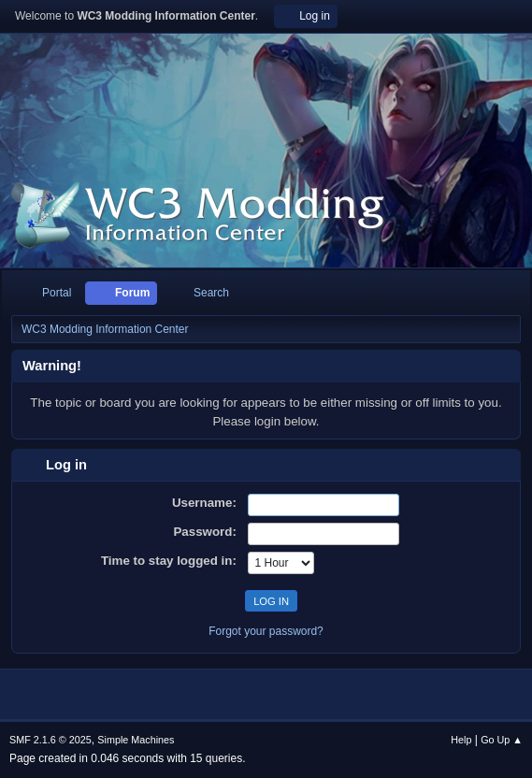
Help (461, 740)
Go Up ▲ (502, 740)
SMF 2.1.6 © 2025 (50, 740)
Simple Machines (136, 740)
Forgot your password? (266, 631)
